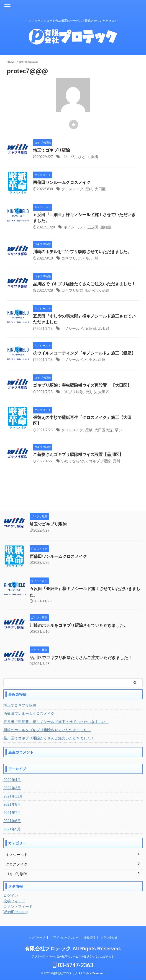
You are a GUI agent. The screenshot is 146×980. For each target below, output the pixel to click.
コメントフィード (18, 907)
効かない (93, 290)
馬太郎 (104, 329)
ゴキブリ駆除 (72, 290)
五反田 (93, 227)
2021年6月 (12, 821)
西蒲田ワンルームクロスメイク (62, 183)
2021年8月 (12, 804)
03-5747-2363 (73, 965)
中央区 (91, 360)
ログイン (11, 896)
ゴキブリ (69, 157)
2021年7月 (12, 813)
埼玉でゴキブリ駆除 (51, 150)
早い (118, 430)
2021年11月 (13, 796)
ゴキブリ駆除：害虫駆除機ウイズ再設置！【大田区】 (82, 385)
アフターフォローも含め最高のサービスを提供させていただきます (73, 956)
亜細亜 (106, 227)
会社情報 (90, 938)
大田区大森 (104, 430)
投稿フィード (14, 901)
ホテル (84, 258)
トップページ (37, 938)
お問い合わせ (109, 938)
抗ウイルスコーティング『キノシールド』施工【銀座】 (84, 353)
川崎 (95, 258)
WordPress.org (15, 912)
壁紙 (89, 189)
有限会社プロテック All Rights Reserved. (73, 949)
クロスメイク (72, 189)
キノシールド (74, 227)
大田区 (100, 189)
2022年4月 (12, 780)
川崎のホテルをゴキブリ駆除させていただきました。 (82, 252)
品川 (106, 290)
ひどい (84, 157)
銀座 (102, 360)
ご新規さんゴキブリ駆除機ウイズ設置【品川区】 (78, 455)
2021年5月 (12, 829)
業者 (95, 157)
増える (91, 392)
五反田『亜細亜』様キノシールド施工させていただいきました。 (56, 722)
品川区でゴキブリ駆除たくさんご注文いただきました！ (84, 284)
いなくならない (74, 461)
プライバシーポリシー (65, 938)
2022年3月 (12, 788)
